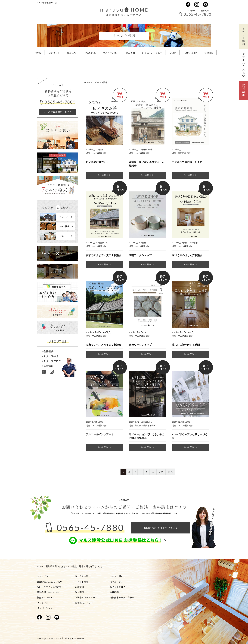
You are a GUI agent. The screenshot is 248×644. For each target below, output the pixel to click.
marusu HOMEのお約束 (50, 582)
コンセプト (54, 53)
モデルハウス (116, 582)
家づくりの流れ (83, 576)
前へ (170, 472)
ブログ (173, 53)
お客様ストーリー (84, 603)
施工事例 (130, 53)
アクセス (193, 11)
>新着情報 (48, 366)
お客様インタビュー (85, 598)
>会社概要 (48, 351)
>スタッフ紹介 (50, 356)
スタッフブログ (118, 587)
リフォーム (43, 603)
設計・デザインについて (49, 587)
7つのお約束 (90, 53)
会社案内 (205, 11)
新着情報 (79, 587)
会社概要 (209, 53)
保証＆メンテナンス (47, 598)
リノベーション (111, 53)
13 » (161, 472)
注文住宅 (71, 53)
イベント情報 (82, 582)
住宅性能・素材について (49, 592)
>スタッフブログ (51, 361)
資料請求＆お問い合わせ (122, 598)
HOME (38, 53)
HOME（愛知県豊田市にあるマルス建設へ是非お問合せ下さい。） (70, 566)
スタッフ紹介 (190, 53)
